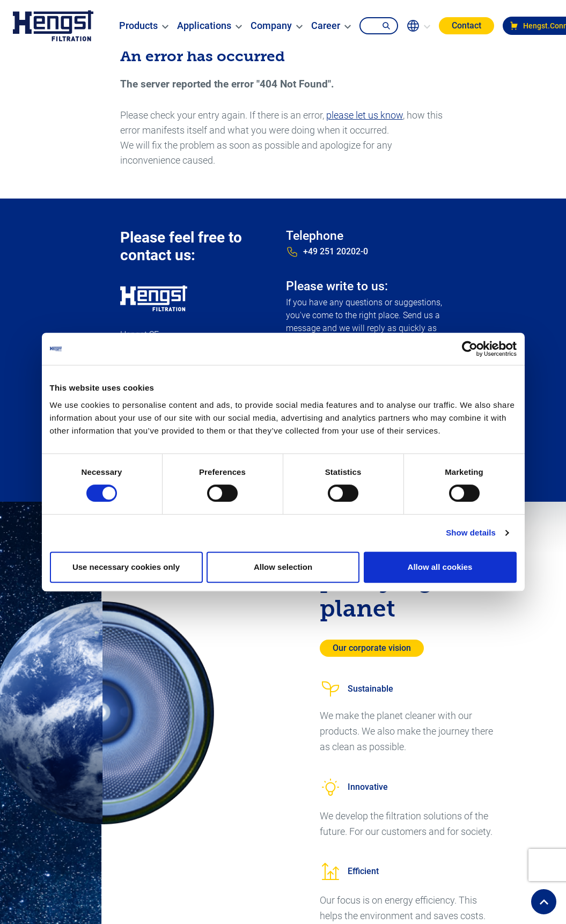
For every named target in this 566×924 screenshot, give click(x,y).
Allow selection (283, 567)
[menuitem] (138, 26)
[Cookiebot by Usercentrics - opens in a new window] (470, 349)
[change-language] (418, 26)
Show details (471, 533)
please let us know (365, 115)
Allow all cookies (440, 567)
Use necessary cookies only (126, 567)
